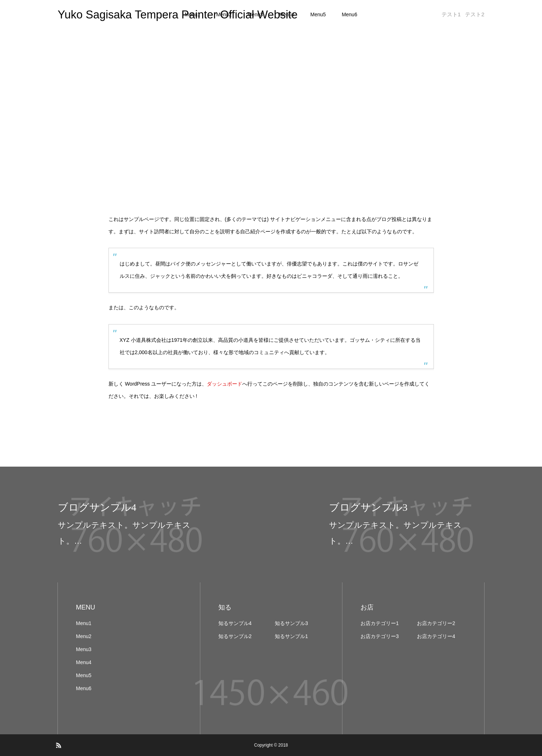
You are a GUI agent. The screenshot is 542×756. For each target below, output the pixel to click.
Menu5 (318, 14)
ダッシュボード (225, 384)
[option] (136, 524)
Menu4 (84, 662)
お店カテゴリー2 (436, 623)
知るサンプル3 (291, 623)
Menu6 (349, 14)
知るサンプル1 (291, 636)
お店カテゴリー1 (380, 623)
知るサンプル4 (235, 623)
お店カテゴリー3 (380, 636)
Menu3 (84, 649)
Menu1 (84, 623)
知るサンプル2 (235, 636)
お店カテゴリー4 (436, 636)
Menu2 (84, 636)
